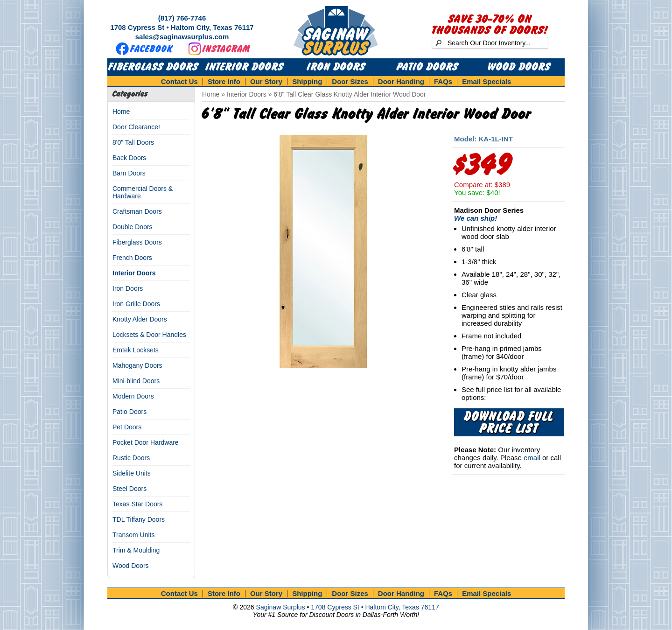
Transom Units (134, 535)
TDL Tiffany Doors (139, 519)
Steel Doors (129, 489)
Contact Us (179, 81)
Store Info (224, 81)
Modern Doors (133, 396)
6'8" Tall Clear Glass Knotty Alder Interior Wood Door (350, 94)
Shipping (307, 81)
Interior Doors (245, 67)
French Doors (132, 258)
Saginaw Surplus (281, 607)
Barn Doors (129, 173)
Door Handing (401, 81)
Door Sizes (350, 81)
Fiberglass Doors (153, 67)
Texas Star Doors (137, 504)
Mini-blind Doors (136, 381)
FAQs (443, 81)
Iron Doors (336, 67)
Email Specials (486, 81)
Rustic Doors (131, 458)
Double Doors (133, 227)
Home (121, 112)
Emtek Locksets (136, 350)
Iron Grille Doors (136, 304)
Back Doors (129, 158)
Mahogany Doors (137, 365)
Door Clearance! (136, 127)
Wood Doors (519, 67)
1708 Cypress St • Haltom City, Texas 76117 (182, 27)
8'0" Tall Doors (133, 142)
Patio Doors (427, 67)
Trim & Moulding (136, 550)
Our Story (266, 81)
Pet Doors (127, 427)
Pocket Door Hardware (146, 442)
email (532, 458)
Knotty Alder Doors (140, 319)
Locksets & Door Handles (149, 335)
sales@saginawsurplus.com (182, 37)
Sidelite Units (132, 473)
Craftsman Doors (137, 211)
